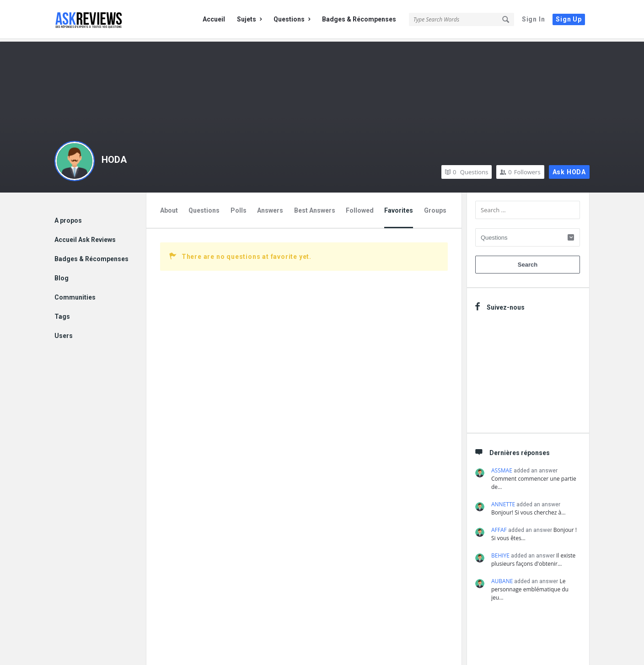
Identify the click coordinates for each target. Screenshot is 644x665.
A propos (68, 218)
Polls (239, 208)
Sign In (534, 19)
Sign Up (569, 19)
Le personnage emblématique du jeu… (530, 587)
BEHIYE (500, 553)
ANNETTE (503, 501)
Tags (62, 314)
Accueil (214, 19)
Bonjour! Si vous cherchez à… (529, 510)
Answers (270, 208)
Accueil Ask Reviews (85, 237)
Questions (292, 19)
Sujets (249, 19)
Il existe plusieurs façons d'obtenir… (533, 557)
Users (64, 333)
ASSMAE (502, 468)
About (169, 208)
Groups (435, 208)
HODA (114, 157)
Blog (62, 275)
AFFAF (499, 527)
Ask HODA (569, 169)
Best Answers (315, 208)
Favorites (399, 208)
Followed (360, 208)
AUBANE (502, 578)
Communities (75, 295)
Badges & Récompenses (359, 19)
